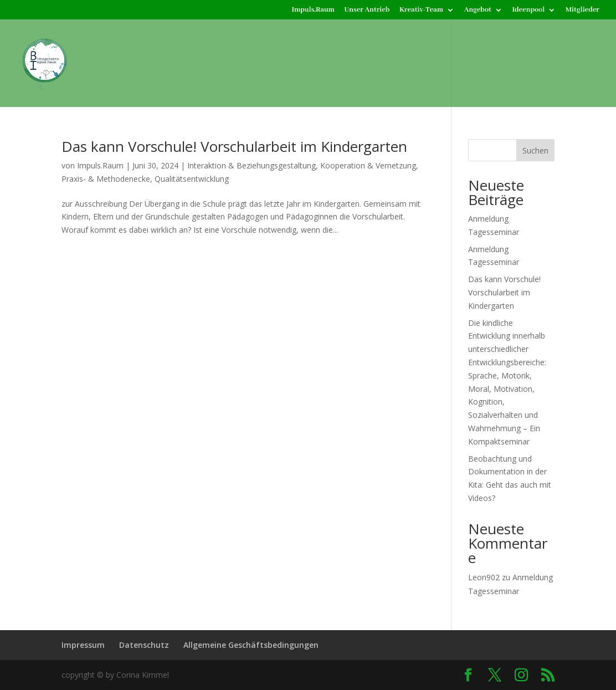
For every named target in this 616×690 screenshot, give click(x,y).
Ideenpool (528, 10)
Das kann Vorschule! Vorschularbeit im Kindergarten (234, 146)
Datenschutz (144, 645)
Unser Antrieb (367, 10)
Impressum (83, 645)
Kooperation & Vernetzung (368, 165)
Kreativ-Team (421, 10)
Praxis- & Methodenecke (106, 179)
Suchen (535, 150)
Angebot (478, 10)
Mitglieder (582, 10)
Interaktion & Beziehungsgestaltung (251, 165)
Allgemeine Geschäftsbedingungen (251, 645)
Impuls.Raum (313, 10)
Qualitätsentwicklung (192, 179)
